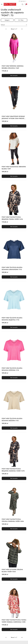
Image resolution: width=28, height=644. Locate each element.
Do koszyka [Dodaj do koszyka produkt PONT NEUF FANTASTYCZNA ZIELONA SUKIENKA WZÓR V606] (14, 529)
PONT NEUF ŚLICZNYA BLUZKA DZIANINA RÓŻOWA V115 (12, 369)
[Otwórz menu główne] (2, 4)
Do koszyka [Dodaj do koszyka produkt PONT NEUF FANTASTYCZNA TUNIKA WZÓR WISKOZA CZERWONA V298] (14, 629)
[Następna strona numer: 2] (22, 29)
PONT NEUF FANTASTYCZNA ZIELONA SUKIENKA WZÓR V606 (13, 520)
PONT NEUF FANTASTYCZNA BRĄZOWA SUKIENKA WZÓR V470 (13, 470)
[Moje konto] (22, 1)
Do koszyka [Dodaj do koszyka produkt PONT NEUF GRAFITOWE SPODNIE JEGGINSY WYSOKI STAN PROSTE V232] (14, 126)
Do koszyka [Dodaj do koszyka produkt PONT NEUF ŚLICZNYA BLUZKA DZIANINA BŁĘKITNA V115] (14, 327)
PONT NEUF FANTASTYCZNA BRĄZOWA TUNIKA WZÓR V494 (12, 218)
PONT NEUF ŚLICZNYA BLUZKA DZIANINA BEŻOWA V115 (12, 420)
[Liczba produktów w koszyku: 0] (25, 4)
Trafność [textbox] (3, 25)
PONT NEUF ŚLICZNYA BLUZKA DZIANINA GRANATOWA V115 (12, 268)
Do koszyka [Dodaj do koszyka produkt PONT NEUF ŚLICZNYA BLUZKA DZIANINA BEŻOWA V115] (14, 428)
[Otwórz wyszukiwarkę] (22, 4)
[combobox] (14, 25)
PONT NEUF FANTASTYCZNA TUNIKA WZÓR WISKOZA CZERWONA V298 (14, 621)
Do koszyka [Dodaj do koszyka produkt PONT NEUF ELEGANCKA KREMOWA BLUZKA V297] (14, 176)
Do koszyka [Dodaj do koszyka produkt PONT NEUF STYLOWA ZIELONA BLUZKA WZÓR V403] (14, 579)
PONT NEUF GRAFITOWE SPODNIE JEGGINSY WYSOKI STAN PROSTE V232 (13, 117)
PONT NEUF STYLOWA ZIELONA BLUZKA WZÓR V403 (12, 571)
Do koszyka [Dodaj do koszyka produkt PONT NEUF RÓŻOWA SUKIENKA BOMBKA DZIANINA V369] (14, 76)
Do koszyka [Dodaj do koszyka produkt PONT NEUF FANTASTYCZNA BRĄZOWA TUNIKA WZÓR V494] (14, 227)
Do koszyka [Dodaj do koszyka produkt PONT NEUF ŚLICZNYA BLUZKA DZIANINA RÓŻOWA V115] (14, 378)
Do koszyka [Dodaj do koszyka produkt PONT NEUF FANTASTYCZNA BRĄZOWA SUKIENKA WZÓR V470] (14, 478)
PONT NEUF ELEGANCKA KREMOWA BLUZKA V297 (14, 168)
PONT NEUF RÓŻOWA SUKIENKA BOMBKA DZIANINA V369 (13, 67)
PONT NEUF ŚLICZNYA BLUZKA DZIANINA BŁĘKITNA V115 (12, 319)
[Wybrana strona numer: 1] (14, 29)
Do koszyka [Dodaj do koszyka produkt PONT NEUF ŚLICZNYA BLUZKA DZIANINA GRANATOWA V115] (14, 277)
